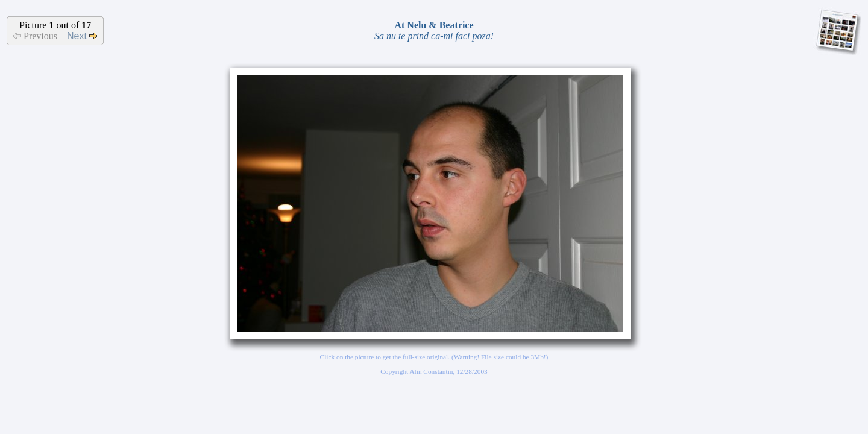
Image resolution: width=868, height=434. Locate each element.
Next (82, 36)
